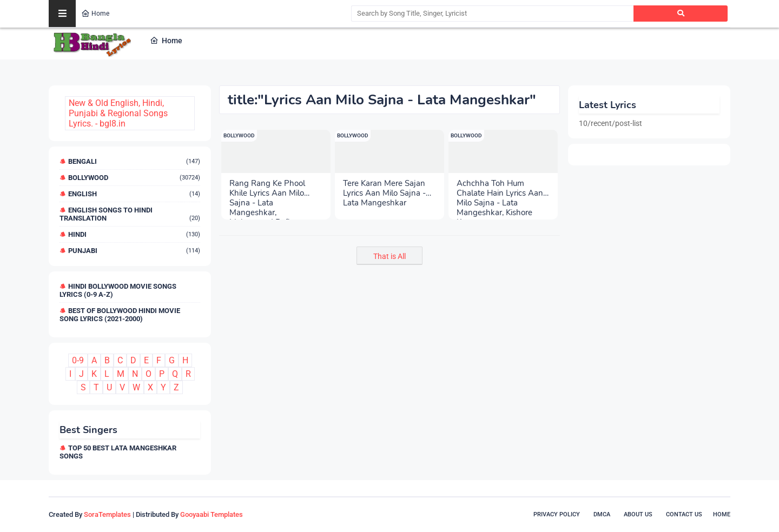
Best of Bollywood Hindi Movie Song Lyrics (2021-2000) (120, 315)
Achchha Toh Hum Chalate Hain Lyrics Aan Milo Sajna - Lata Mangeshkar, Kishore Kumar (500, 188)
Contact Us (684, 514)
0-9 (78, 360)
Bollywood (134, 178)
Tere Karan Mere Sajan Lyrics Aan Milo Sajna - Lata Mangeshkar (384, 188)
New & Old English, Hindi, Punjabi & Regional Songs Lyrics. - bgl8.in (118, 113)
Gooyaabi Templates (212, 514)
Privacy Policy (557, 514)
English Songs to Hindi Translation (130, 214)
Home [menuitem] (166, 41)
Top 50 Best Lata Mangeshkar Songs (118, 452)
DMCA (602, 514)
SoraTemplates (107, 514)
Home (95, 14)
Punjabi (134, 251)
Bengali (134, 161)
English (134, 194)
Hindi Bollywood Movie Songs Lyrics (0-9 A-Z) (118, 290)
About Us (638, 514)
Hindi (134, 234)
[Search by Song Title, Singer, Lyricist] (492, 14)
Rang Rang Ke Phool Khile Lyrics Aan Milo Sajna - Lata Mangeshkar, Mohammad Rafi (267, 188)
